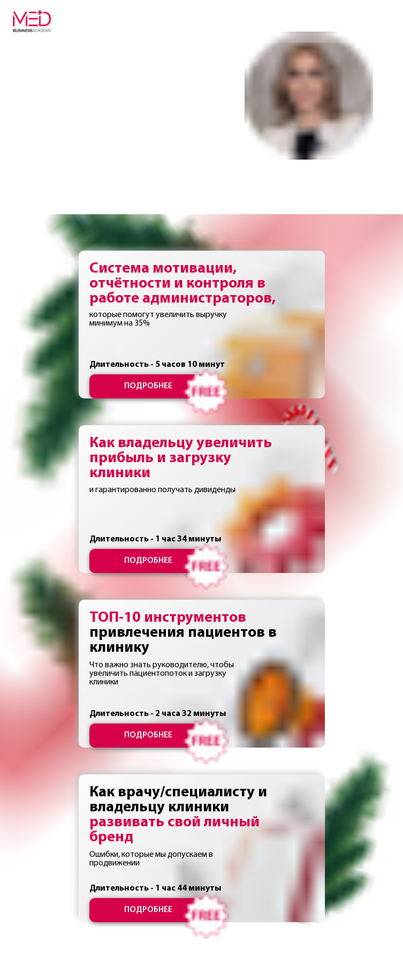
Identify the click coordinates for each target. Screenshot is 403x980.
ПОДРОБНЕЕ (148, 386)
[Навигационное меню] (385, 21)
